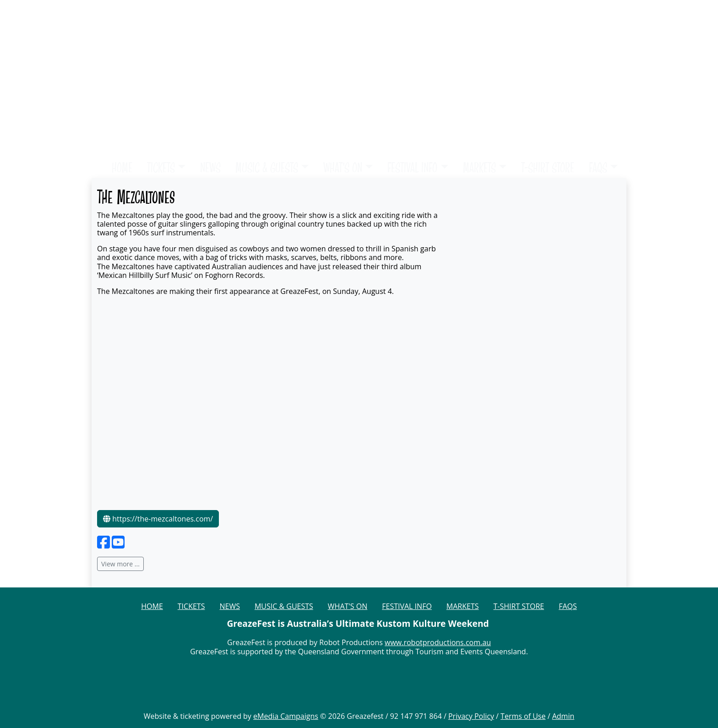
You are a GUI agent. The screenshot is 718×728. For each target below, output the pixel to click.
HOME (122, 167)
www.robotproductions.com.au (438, 642)
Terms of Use (523, 716)
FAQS (598, 167)
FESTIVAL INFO (412, 167)
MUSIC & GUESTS (267, 167)
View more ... (120, 564)
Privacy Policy (471, 716)
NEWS (210, 167)
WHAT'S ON (343, 167)
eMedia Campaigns (286, 716)
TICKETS (161, 167)
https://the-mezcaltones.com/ (158, 519)
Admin (563, 716)
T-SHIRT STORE (548, 167)
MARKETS (479, 167)
